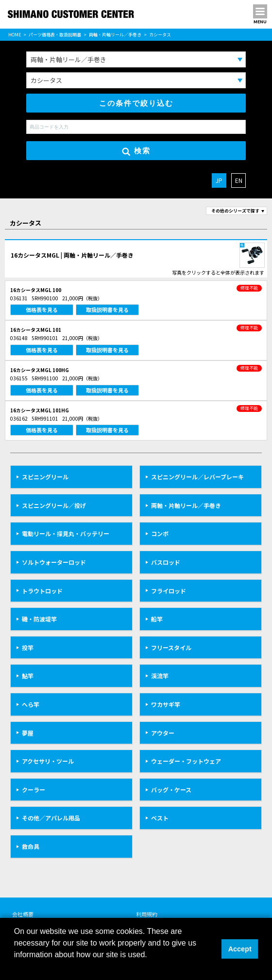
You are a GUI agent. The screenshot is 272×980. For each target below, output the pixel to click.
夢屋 (28, 733)
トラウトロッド (42, 591)
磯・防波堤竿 (39, 619)
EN (239, 180)
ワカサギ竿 (166, 704)
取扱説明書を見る (107, 310)
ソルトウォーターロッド (54, 562)
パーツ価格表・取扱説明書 (55, 35)
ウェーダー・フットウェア (186, 761)
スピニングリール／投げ (54, 505)
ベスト (160, 818)
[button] (16, 967)
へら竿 (31, 704)
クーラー (34, 790)
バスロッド (166, 562)
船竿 (157, 619)
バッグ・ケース (171, 790)
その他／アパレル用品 (51, 818)
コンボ (160, 533)
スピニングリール (45, 477)
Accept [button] (240, 949)
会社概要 (23, 914)
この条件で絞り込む (136, 103)
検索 (136, 151)
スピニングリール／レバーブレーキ (197, 477)
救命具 (31, 846)
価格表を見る (42, 310)
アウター (163, 733)
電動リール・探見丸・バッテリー (66, 533)
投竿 (28, 647)
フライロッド (169, 591)
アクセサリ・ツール (48, 761)
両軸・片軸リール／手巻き (115, 35)
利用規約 (147, 914)
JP (219, 180)
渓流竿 (160, 676)
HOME (15, 35)
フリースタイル (171, 647)
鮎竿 (28, 676)
